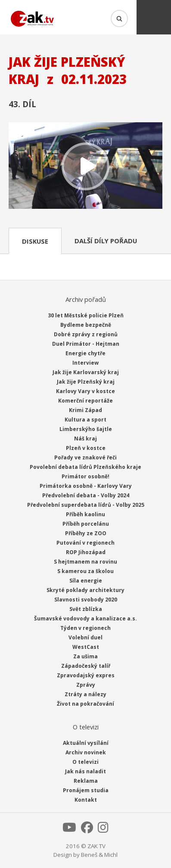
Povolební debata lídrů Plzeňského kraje (85, 467)
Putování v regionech (85, 543)
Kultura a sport (85, 420)
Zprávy (86, 685)
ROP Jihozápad (86, 552)
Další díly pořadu (106, 241)
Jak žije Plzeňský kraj (86, 382)
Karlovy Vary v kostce (85, 391)
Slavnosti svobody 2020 (86, 600)
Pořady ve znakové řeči (85, 457)
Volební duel (85, 637)
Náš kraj (85, 439)
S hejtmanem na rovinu (85, 562)
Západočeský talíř (86, 666)
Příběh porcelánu (86, 524)
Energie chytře (85, 353)
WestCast (86, 647)
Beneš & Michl (99, 855)
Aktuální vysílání (86, 743)
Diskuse (35, 241)
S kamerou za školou (85, 571)
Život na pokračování (85, 704)
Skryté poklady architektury (85, 590)
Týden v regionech (85, 628)
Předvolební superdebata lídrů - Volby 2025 (86, 505)
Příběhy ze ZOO (86, 533)
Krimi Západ (85, 410)
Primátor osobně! (85, 476)
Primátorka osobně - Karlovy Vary (86, 486)
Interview (85, 363)
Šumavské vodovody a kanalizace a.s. (85, 618)
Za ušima (85, 656)
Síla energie (86, 581)
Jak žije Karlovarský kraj (86, 372)
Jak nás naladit (85, 771)
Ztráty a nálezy (85, 694)
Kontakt (86, 800)
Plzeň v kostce (86, 448)
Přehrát (85, 166)
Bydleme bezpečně (86, 325)
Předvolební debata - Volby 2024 (86, 495)
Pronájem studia (86, 790)
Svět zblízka (86, 609)
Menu (154, 17)
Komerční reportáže (85, 401)
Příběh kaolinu (85, 514)
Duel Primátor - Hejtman (86, 344)
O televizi (85, 762)
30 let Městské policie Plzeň (86, 315)
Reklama (86, 781)
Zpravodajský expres (86, 675)
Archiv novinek (86, 752)
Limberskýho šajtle (86, 429)
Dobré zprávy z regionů (86, 334)
